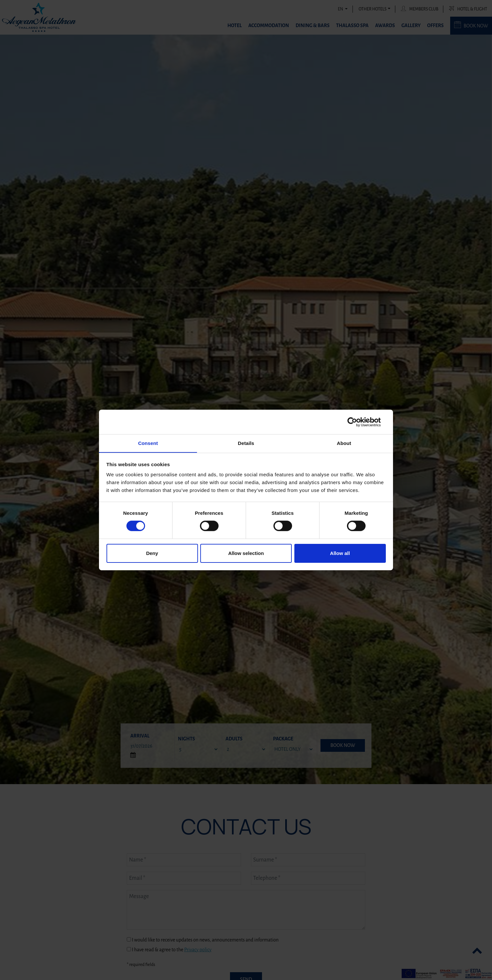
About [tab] (344, 443)
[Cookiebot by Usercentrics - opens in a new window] (357, 422)
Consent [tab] (148, 443)
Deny (152, 553)
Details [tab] (246, 443)
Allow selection (246, 553)
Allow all (340, 553)
